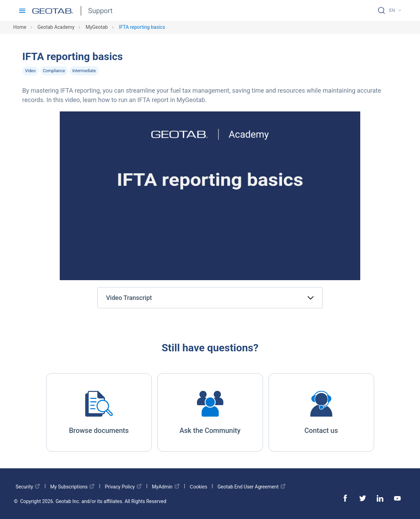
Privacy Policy (123, 487)
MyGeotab (97, 27)
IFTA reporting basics (142, 27)
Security (28, 487)
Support (101, 11)
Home (20, 27)
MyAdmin (166, 487)
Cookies (199, 487)
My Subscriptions (73, 487)
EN (392, 10)
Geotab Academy (56, 27)
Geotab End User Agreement (252, 487)
